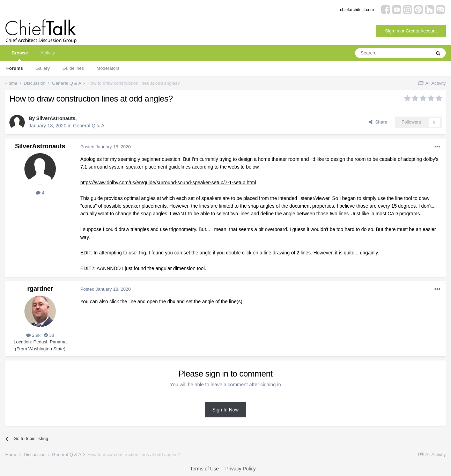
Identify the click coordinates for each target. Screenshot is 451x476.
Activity (48, 53)
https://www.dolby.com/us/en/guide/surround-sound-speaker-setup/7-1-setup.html (168, 183)
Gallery (43, 68)
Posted (106, 147)
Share (378, 122)
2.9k (33, 335)
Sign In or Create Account (411, 31)
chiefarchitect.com (357, 10)
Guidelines (73, 68)
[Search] (393, 53)
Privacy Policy (240, 469)
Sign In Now (225, 410)
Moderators (108, 68)
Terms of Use (204, 469)
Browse (20, 56)
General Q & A (89, 126)
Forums (15, 68)
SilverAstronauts (56, 118)
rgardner (40, 289)
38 (49, 335)
